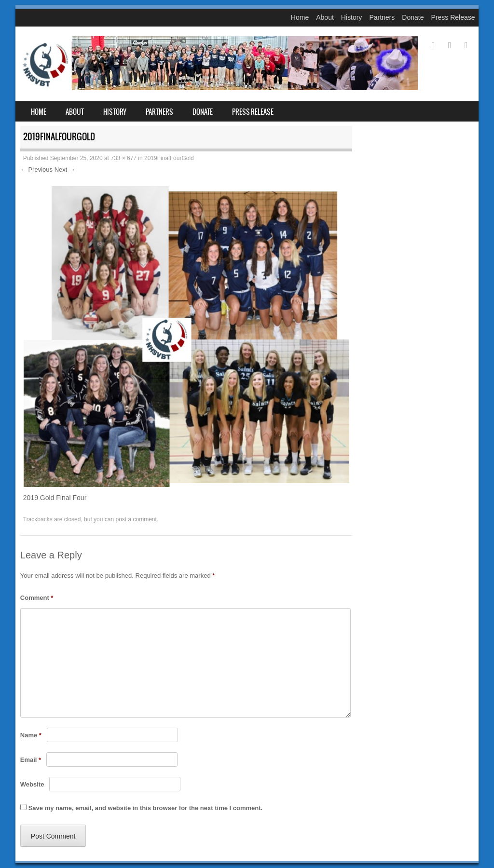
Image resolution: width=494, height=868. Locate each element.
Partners (382, 17)
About (325, 17)
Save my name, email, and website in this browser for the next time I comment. (145, 808)
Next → (65, 170)
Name (31, 735)
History (352, 17)
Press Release (453, 17)
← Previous (36, 170)
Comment (37, 598)
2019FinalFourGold (169, 158)
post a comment (136, 519)
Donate (413, 17)
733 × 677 (123, 158)
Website (32, 784)
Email (31, 760)
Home (300, 17)
